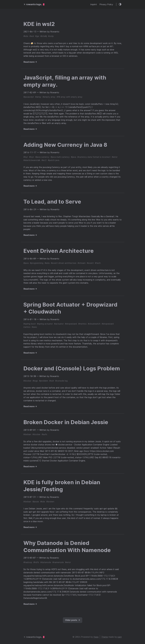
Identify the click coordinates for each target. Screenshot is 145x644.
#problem (44, 381)
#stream (82, 263)
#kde (26, 36)
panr (120, 637)
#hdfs (36, 562)
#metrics (82, 324)
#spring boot (30, 324)
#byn (32, 157)
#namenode (58, 562)
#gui (37, 36)
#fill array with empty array (70, 97)
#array (38, 97)
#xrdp (51, 36)
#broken (50, 502)
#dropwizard (71, 324)
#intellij (44, 36)
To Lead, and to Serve (52, 202)
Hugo (96, 637)
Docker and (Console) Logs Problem (72, 368)
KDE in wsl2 (39, 24)
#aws (34, 327)
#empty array (49, 97)
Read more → (30, 62)
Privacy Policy (106, 4)
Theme (105, 637)
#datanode (46, 562)
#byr (26, 157)
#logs (35, 381)
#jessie (36, 502)
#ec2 (44, 160)
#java (73, 157)
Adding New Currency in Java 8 (65, 145)
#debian (27, 434)
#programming (37, 263)
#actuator (59, 324)
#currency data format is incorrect (94, 157)
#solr (52, 381)
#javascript (29, 97)
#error (115, 157)
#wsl (32, 36)
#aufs (44, 434)
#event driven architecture (64, 263)
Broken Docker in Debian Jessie (66, 422)
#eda (47, 263)
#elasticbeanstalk (32, 160)
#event (90, 263)
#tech (98, 263)
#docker (27, 381)
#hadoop (28, 562)
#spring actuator (45, 324)
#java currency (42, 157)
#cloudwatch (94, 324)
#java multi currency (60, 157)
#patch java (54, 160)
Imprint (94, 4)
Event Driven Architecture (59, 251)
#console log (61, 381)
